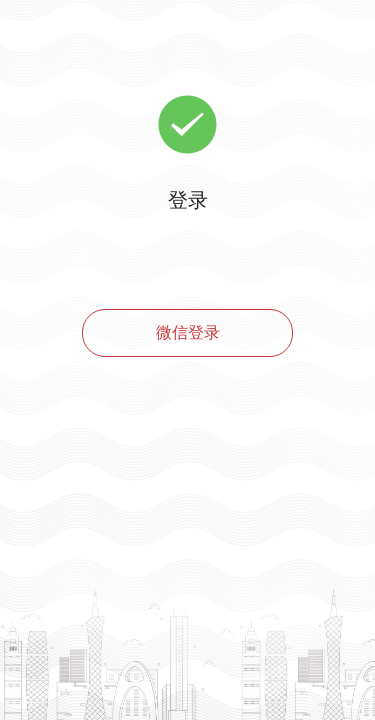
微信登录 (188, 332)
